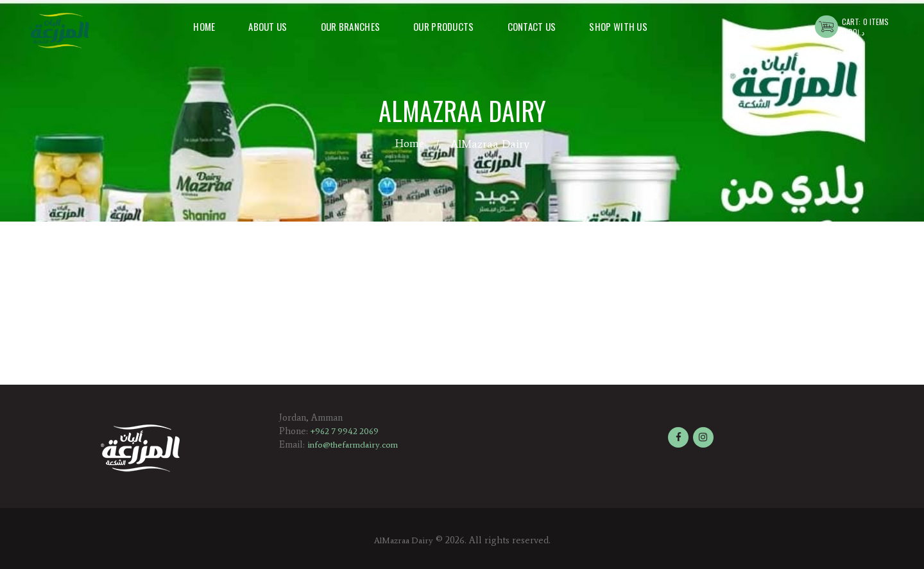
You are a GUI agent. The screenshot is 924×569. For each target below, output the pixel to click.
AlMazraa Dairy (403, 540)
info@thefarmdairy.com (356, 444)
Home (409, 144)
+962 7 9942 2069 (347, 431)
